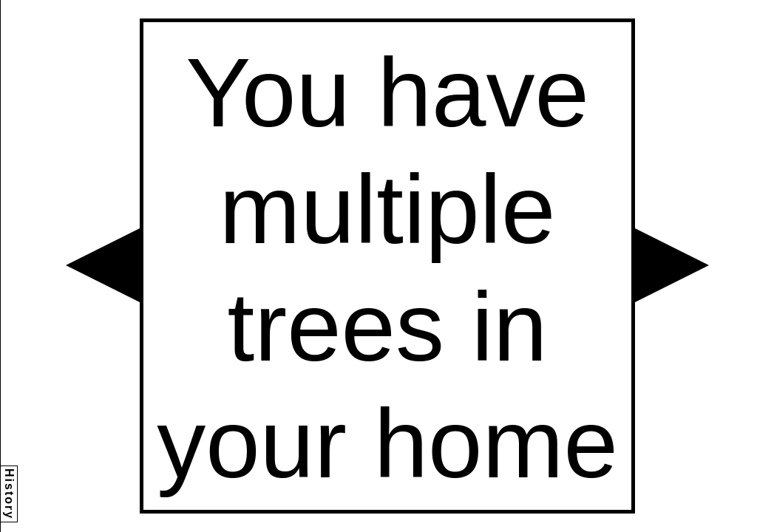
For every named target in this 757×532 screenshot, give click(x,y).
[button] (103, 265)
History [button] (9, 494)
